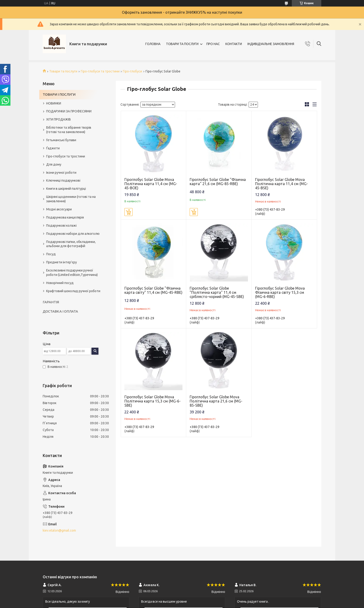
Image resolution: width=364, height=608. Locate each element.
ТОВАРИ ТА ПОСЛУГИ (182, 44)
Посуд (51, 254)
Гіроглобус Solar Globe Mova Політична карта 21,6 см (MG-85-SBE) (216, 401)
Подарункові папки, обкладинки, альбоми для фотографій (71, 244)
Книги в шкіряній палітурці (66, 189)
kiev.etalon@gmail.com (59, 530)
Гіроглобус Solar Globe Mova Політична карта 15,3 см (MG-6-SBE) (153, 401)
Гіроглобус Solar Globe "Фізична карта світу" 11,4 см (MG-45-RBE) (153, 290)
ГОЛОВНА (153, 44)
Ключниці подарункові (63, 180)
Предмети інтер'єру (62, 262)
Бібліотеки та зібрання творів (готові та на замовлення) (69, 130)
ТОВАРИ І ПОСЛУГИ (59, 94)
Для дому (54, 164)
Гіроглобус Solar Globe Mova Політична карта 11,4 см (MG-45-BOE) (151, 184)
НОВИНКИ (54, 103)
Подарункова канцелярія (65, 217)
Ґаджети (53, 148)
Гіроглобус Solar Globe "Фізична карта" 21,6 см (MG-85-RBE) (218, 182)
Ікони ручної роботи (61, 173)
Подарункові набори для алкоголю (73, 234)
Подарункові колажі (61, 226)
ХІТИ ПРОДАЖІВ (58, 119)
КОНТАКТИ (234, 44)
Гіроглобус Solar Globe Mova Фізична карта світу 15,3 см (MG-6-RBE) (280, 292)
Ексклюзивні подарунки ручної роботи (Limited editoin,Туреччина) (72, 273)
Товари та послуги (63, 71)
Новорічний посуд (60, 283)
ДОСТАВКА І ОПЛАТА (60, 311)
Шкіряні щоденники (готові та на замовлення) (71, 199)
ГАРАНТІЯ (51, 302)
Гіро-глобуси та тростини (100, 71)
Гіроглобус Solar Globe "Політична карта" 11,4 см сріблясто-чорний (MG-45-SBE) (217, 292)
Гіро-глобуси (132, 71)
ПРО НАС (213, 44)
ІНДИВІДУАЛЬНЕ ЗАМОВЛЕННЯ (271, 44)
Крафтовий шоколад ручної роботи (73, 291)
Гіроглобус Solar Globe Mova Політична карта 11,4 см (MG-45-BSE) (281, 184)
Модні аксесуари (59, 209)
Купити (128, 212)
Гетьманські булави (61, 140)
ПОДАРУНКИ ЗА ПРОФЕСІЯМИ (69, 111)
